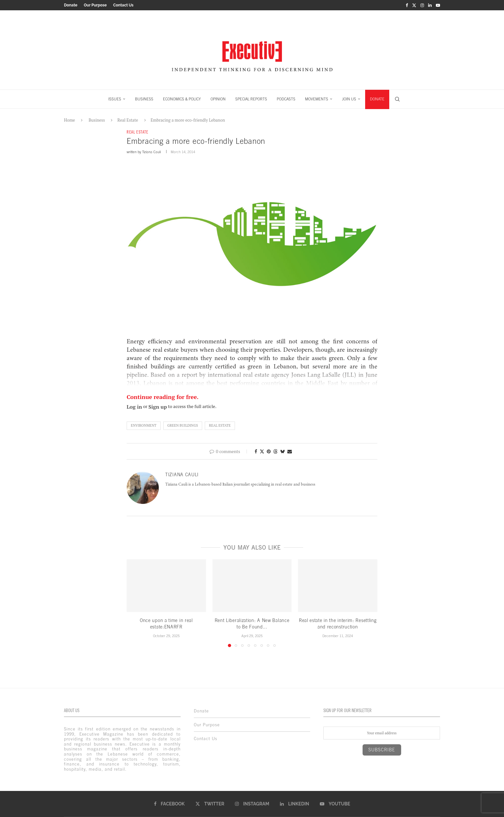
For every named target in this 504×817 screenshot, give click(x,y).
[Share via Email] (290, 451)
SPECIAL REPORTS (251, 99)
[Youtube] (438, 5)
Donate (71, 5)
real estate (220, 425)
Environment (144, 425)
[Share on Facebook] (256, 451)
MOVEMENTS (317, 99)
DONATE (377, 99)
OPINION (218, 99)
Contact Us (123, 5)
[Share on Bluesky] (283, 451)
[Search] (397, 99)
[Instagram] (422, 5)
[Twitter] (414, 5)
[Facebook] (407, 5)
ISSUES (115, 99)
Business (97, 120)
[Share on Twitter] (262, 451)
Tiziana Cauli (151, 152)
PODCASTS (286, 99)
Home (69, 120)
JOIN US (349, 99)
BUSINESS (144, 99)
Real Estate (128, 120)
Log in (134, 407)
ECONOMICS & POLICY (182, 99)
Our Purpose (95, 5)
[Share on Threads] (275, 451)
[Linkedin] (430, 5)
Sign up (158, 407)
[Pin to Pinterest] (269, 451)
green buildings (183, 425)
